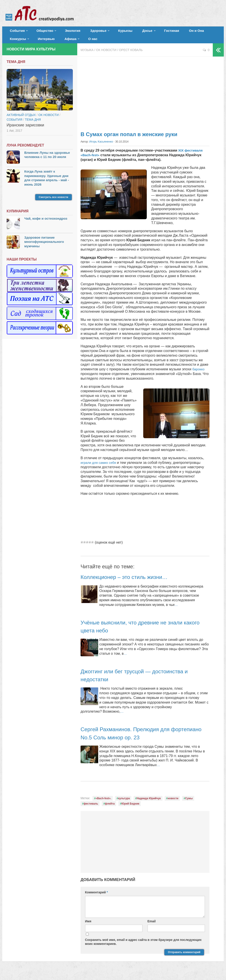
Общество (41, 32)
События (16, 32)
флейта (110, 809)
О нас (57, 43)
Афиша (37, 43)
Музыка (87, 55)
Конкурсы (194, 32)
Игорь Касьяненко (100, 147)
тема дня (33, 125)
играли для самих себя (100, 468)
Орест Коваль (131, 55)
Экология (66, 32)
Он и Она (173, 32)
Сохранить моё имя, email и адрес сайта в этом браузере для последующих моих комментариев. (143, 947)
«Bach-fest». (103, 803)
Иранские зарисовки (25, 130)
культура (124, 803)
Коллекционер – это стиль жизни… (131, 582)
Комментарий (96, 898)
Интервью (17, 43)
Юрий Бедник (130, 809)
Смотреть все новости (54, 203)
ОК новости (106, 55)
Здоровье (88, 32)
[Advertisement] (145, 97)
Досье (130, 32)
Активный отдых (21, 120)
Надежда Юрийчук (149, 803)
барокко (199, 374)
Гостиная (152, 32)
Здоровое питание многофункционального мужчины (44, 247)
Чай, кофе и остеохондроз (46, 224)
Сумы (189, 803)
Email (152, 926)
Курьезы (112, 32)
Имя (88, 926)
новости (173, 803)
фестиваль (91, 809)
